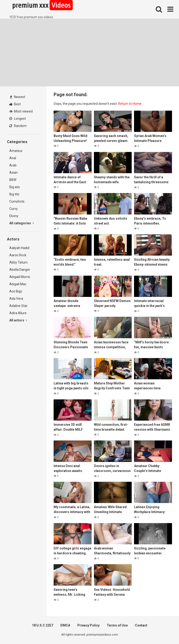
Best (15, 104)
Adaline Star (18, 306)
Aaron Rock (18, 255)
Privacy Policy (88, 625)
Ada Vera (16, 299)
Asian (14, 172)
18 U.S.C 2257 (43, 625)
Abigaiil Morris (20, 277)
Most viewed (21, 111)
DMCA (65, 625)
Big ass (15, 187)
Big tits (14, 194)
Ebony (14, 216)
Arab (13, 165)
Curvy (14, 209)
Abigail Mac (18, 284)
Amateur (16, 151)
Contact (141, 625)
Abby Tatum (18, 262)
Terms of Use (117, 625)
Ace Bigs (16, 291)
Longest (18, 119)
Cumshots (17, 201)
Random (18, 126)
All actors (18, 320)
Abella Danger (20, 270)
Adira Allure (18, 313)
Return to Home (130, 104)
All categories (22, 223)
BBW (13, 180)
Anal (13, 158)
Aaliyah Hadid (19, 248)
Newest (17, 97)
